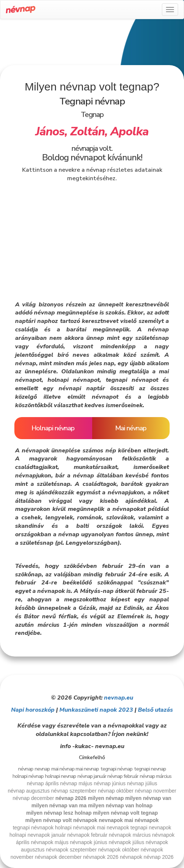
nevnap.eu (119, 698)
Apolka (129, 131)
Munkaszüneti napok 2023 (96, 710)
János (50, 131)
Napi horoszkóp (33, 710)
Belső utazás (155, 710)
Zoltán (87, 131)
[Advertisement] (92, 45)
